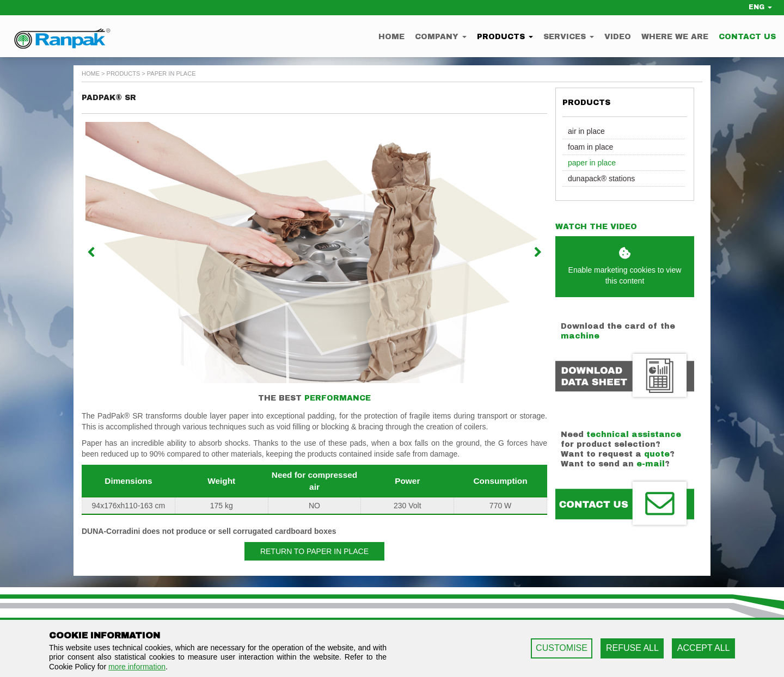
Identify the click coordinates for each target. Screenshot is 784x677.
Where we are (675, 37)
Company (441, 37)
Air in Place (586, 131)
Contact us (747, 37)
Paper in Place (592, 163)
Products (505, 37)
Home (391, 37)
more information (137, 667)
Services (569, 37)
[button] (117, 253)
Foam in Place (590, 147)
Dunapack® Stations (601, 179)
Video (618, 37)
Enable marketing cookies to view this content (625, 266)
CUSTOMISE (562, 648)
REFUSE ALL (632, 648)
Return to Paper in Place (314, 551)
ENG (760, 7)
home (91, 73)
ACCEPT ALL (704, 648)
